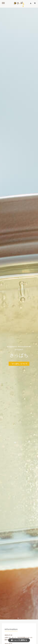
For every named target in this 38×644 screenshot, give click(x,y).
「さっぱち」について (19, 364)
